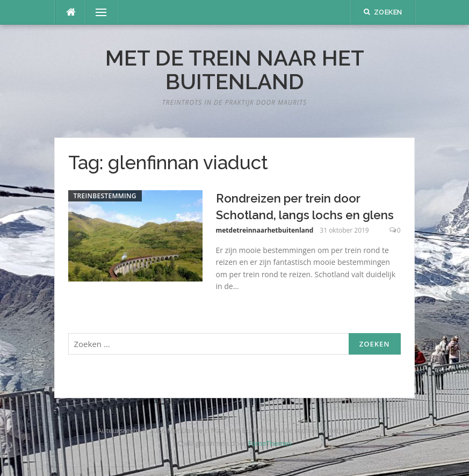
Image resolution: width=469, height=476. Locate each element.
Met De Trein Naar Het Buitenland (235, 70)
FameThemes (270, 443)
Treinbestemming (105, 196)
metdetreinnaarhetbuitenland (265, 230)
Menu (97, 12)
